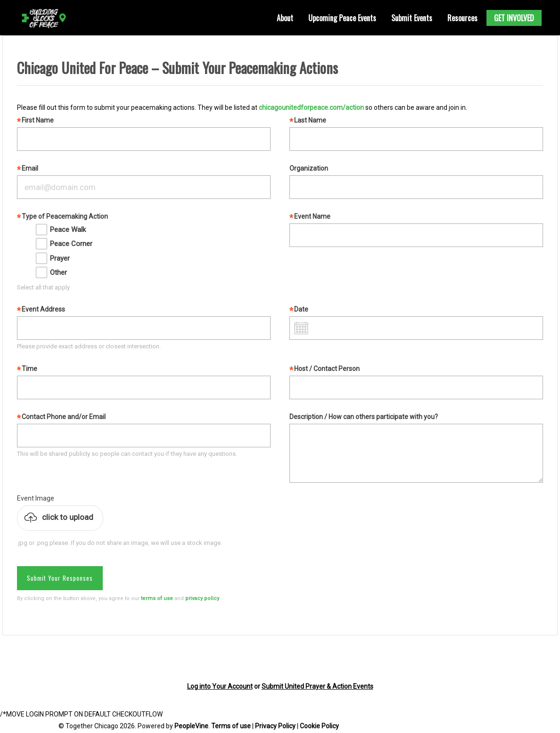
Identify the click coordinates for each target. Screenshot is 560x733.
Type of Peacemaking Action (65, 216)
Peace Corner (71, 244)
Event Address (43, 309)
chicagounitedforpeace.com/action (311, 107)
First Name (38, 120)
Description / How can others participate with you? (364, 417)
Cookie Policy (319, 726)
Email (30, 168)
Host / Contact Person (327, 369)
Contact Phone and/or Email (64, 417)
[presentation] (74, 659)
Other (58, 272)
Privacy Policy (275, 726)
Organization (309, 168)
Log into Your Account (220, 686)
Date (301, 309)
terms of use (157, 598)
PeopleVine (191, 726)
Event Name (312, 216)
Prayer (60, 258)
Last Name (310, 120)
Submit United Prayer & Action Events (317, 686)
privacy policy (202, 598)
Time (29, 369)
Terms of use (231, 726)
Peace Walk (68, 230)
